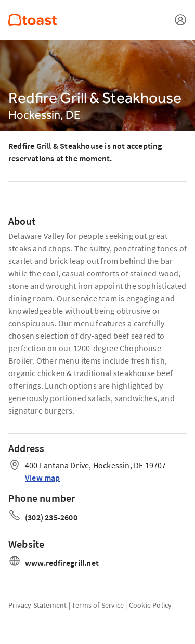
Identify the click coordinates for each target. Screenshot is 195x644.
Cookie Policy (151, 605)
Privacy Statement (37, 605)
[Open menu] (180, 20)
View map (43, 478)
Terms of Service (98, 605)
